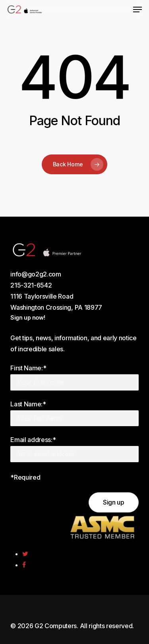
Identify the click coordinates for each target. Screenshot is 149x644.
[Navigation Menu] (137, 10)
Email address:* (33, 440)
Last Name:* (28, 404)
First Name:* (28, 368)
